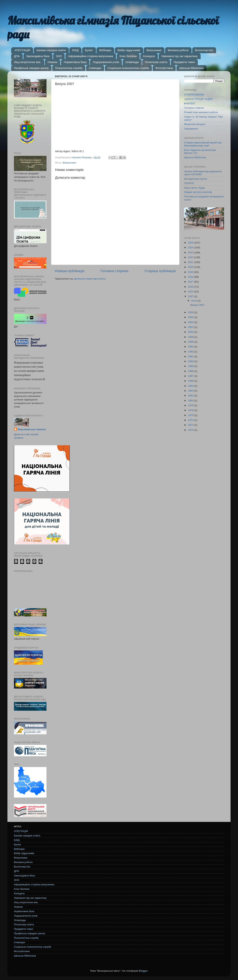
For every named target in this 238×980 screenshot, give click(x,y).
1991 (191, 356)
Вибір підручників (129, 50)
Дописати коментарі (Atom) (90, 279)
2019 (191, 272)
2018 (191, 277)
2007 (191, 296)
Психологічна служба (69, 68)
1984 (191, 386)
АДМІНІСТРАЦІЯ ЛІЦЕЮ (198, 99)
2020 (191, 267)
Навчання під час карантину (180, 56)
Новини (52, 62)
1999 (191, 337)
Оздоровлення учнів (106, 62)
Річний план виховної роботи (201, 112)
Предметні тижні (184, 62)
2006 (191, 312)
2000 (191, 332)
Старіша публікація (160, 271)
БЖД (75, 50)
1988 (191, 371)
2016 (191, 287)
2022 (191, 257)
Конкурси (149, 56)
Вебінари (105, 50)
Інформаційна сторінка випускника (91, 56)
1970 (191, 430)
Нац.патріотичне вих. (28, 62)
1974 (191, 420)
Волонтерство (204, 50)
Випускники (154, 50)
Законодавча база (38, 56)
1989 (191, 366)
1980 (191, 401)
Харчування (191, 129)
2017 (191, 282)
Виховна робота (178, 50)
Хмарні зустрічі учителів (198, 192)
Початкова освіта (156, 62)
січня (194, 301)
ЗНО (59, 56)
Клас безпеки (128, 56)
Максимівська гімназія (32, 429)
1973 (191, 425)
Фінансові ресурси (195, 124)
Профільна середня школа (31, 68)
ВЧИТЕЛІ (189, 104)
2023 (191, 252)
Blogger (143, 971)
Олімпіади (132, 62)
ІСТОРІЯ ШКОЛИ (194, 95)
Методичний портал (196, 179)
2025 (191, 243)
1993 (191, 352)
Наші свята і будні (194, 188)
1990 (191, 361)
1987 (191, 376)
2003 (191, 322)
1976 (191, 410)
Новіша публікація (70, 271)
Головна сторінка (115, 271)
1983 (191, 391)
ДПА (17, 56)
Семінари (95, 68)
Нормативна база (75, 62)
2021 (191, 262)
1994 (191, 347)
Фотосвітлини (164, 68)
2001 (191, 327)
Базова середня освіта (51, 50)
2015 (191, 292)
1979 (191, 405)
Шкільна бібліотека (191, 68)
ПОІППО (189, 183)
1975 (191, 415)
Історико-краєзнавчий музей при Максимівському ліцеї (203, 144)
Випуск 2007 (198, 305)
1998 (191, 342)
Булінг (89, 50)
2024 (191, 247)
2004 (191, 317)
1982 (191, 396)
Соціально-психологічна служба (128, 68)
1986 (191, 381)
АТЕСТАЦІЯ (22, 50)
